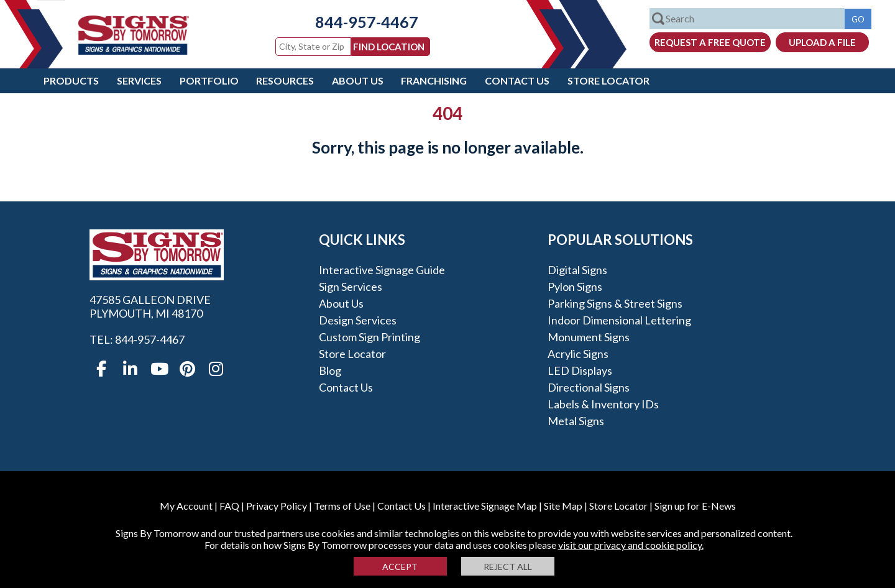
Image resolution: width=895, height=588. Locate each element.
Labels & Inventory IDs (603, 404)
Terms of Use (342, 506)
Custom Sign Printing (369, 337)
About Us (358, 80)
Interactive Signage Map (485, 506)
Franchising (434, 80)
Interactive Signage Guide (382, 270)
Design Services (358, 320)
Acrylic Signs (578, 354)
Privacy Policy (277, 506)
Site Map (563, 506)
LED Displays (580, 370)
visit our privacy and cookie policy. (631, 545)
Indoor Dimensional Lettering (619, 320)
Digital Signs (577, 270)
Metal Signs (576, 421)
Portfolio (209, 80)
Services (139, 80)
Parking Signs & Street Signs (615, 303)
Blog (330, 370)
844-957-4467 (357, 22)
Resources (285, 80)
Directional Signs (589, 387)
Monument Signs (589, 337)
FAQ (229, 506)
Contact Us (517, 80)
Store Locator (608, 80)
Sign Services (351, 287)
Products (71, 80)
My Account (186, 506)
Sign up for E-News (695, 506)
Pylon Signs (575, 287)
